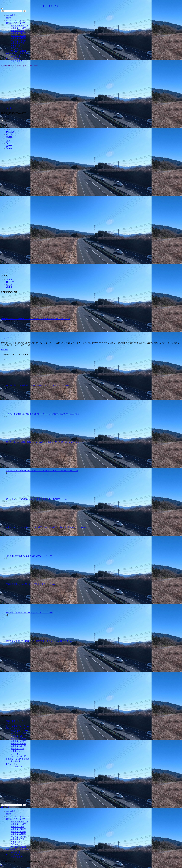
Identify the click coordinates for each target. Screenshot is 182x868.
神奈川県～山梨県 (18, 36)
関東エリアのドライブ (15, 23)
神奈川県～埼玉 (17, 31)
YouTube (4, 350)
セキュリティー (13, 59)
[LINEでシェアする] (9, 137)
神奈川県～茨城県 (18, 33)
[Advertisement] (91, 88)
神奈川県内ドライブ (19, 26)
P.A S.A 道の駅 (18, 51)
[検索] (25, 11)
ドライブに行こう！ (31, 6)
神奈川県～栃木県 (18, 41)
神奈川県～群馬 (17, 43)
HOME (5, 807)
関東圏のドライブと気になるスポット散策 (19, 66)
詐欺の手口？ (16, 61)
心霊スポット (16, 48)
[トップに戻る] (2, 866)
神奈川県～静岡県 (18, 38)
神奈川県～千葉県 (18, 28)
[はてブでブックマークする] (9, 134)
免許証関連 (15, 56)
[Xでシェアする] (9, 129)
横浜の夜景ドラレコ (15, 15)
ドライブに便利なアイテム (17, 20)
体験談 (9, 18)
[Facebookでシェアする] (10, 132)
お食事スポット (17, 46)
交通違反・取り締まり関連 (17, 53)
